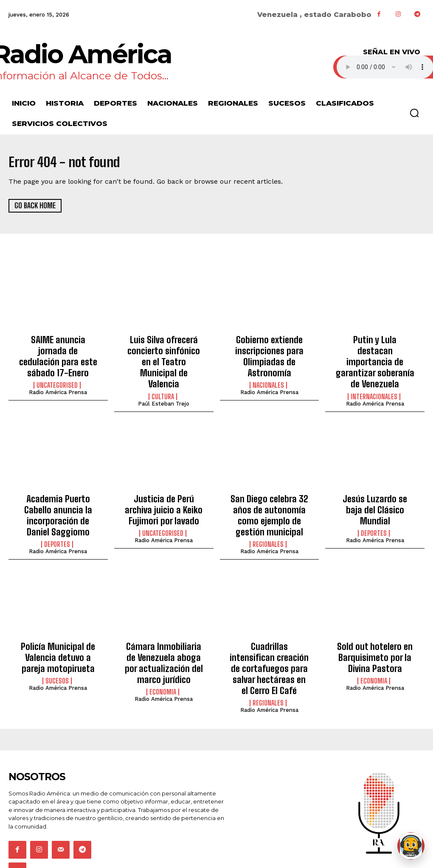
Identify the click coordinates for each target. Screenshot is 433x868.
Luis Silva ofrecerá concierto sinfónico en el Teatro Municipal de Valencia (164, 354)
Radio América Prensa (58, 377)
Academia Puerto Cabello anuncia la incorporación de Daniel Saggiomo (58, 489)
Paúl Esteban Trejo (164, 386)
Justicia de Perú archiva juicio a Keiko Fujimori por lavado (164, 489)
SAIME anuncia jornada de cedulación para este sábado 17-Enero (58, 349)
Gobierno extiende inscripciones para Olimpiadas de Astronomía (269, 354)
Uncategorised (57, 370)
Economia (163, 659)
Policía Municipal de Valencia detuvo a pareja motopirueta (58, 629)
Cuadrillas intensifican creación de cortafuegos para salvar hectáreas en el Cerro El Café (269, 634)
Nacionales (268, 379)
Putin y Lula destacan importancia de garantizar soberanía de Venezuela (375, 354)
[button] (414, 113)
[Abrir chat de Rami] (411, 846)
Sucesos (57, 650)
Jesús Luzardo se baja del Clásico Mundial (375, 484)
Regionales (268, 519)
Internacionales (374, 379)
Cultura (163, 379)
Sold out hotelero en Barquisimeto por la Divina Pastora (375, 629)
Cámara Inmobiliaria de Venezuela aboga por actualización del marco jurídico (164, 634)
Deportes (57, 510)
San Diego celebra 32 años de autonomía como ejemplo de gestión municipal (269, 494)
